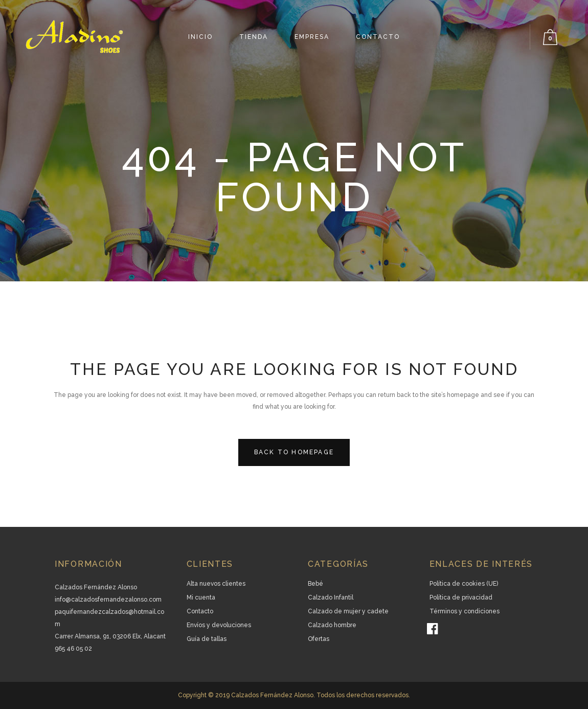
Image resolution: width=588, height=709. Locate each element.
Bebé (315, 584)
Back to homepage (294, 452)
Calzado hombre (332, 625)
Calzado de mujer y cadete (348, 611)
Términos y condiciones (465, 611)
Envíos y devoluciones (219, 625)
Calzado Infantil (331, 597)
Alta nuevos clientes (216, 584)
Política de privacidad (461, 597)
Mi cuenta (201, 597)
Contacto (200, 611)
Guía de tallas (207, 639)
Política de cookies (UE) (464, 584)
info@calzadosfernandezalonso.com (108, 600)
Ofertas (319, 639)
